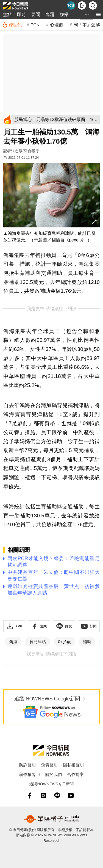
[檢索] (93, 6)
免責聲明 (49, 765)
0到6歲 (64, 642)
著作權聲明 (30, 774)
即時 (21, 14)
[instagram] (43, 796)
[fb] (30, 796)
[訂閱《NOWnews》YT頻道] (89, 626)
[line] (57, 796)
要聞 (36, 14)
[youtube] (71, 796)
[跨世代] (12, 25)
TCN (35, 25)
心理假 (57, 25)
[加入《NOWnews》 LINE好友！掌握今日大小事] (64, 626)
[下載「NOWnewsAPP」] (14, 626)
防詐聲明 (27, 765)
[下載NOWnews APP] (82, 6)
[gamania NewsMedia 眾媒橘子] (52, 819)
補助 (87, 642)
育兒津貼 (38, 642)
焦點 (7, 14)
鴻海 (13, 642)
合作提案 (76, 774)
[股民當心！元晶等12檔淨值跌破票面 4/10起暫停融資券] (56, 119)
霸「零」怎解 (87, 25)
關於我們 (54, 774)
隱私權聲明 (73, 765)
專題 (50, 14)
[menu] (98, 14)
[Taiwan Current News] (71, 6)
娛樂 (64, 14)
